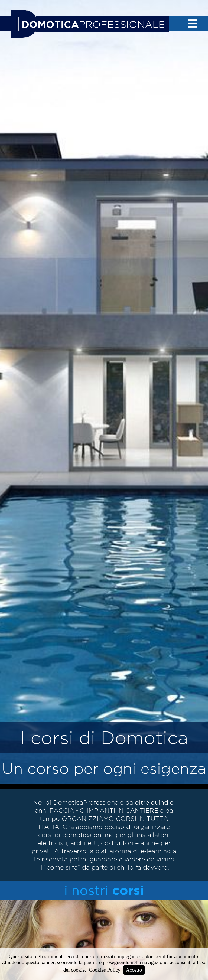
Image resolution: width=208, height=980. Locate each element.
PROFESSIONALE (93, 24)
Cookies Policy (105, 970)
